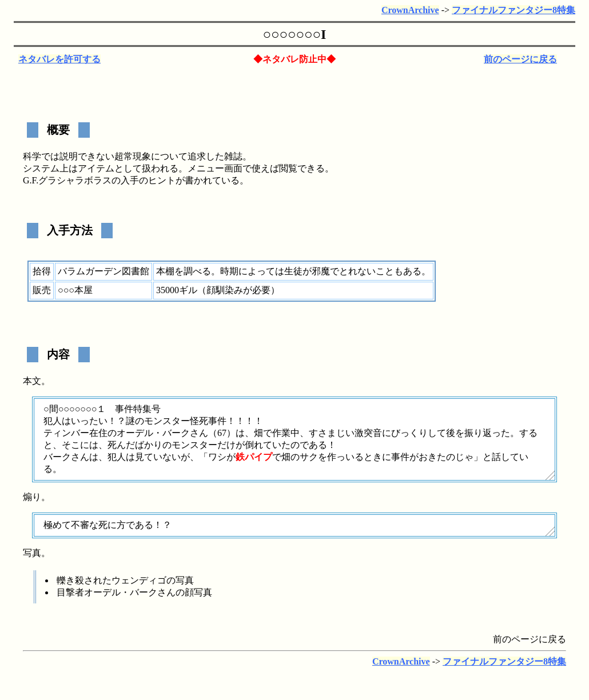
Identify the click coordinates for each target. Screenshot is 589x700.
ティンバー (66, 433)
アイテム (96, 168)
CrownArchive (410, 10)
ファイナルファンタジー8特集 (514, 10)
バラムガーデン (90, 271)
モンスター (167, 421)
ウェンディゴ (139, 580)
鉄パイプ (254, 457)
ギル (188, 290)
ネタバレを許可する (59, 59)
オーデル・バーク (153, 433)
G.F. (31, 180)
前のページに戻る (520, 59)
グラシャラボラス (75, 180)
